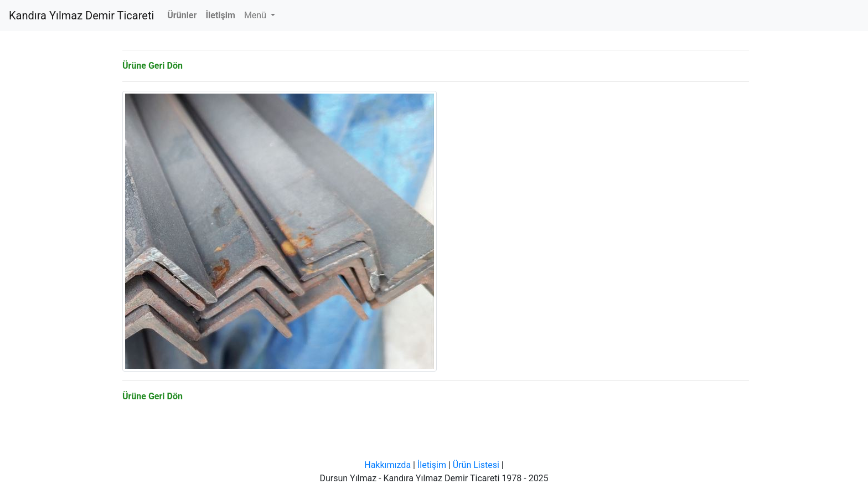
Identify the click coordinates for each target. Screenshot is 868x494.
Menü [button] (256, 15)
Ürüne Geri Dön (153, 66)
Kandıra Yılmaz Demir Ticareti (81, 16)
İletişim (432, 465)
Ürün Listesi (476, 465)
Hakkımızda (387, 465)
